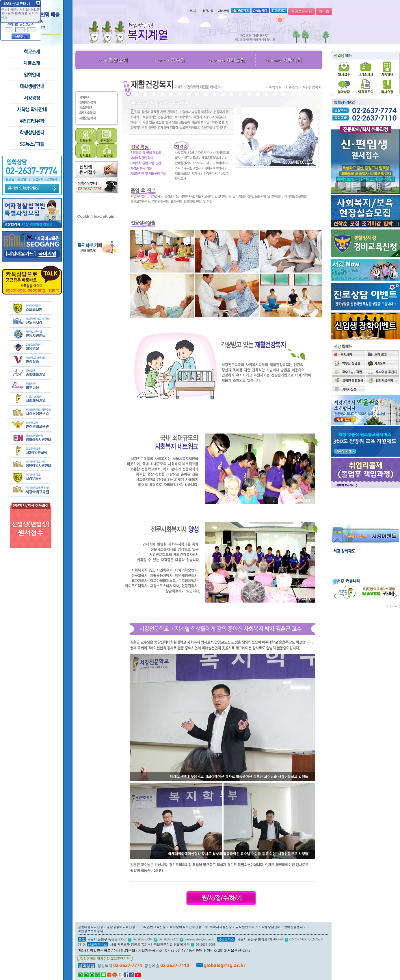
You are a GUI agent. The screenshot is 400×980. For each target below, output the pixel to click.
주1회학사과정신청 (218, 927)
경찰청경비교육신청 (121, 927)
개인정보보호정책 (90, 931)
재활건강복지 (312, 87)
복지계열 (275, 87)
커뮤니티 (284, 60)
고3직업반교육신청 (152, 927)
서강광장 (32, 98)
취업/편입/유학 (32, 121)
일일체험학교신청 (90, 927)
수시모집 (32, 63)
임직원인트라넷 (246, 927)
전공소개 (114, 60)
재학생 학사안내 (32, 110)
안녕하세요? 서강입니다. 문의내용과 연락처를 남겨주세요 (21, 14)
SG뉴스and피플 (32, 144)
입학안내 (32, 75)
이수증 (324, 12)
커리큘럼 (227, 60)
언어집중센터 (293, 927)
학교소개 (32, 52)
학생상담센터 (32, 133)
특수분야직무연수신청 (185, 927)
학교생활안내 (32, 86)
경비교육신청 (302, 12)
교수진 (170, 60)
